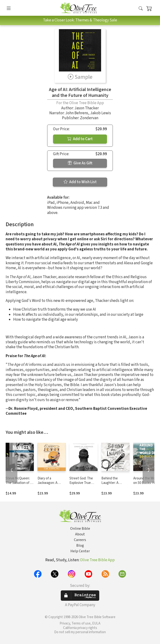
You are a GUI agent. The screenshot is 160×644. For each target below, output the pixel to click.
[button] (141, 9)
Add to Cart (80, 139)
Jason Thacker (87, 108)
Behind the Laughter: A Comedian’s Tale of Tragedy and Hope (115, 485)
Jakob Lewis (101, 113)
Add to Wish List (80, 182)
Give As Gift (80, 163)
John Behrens (77, 113)
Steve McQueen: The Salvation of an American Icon (20, 483)
